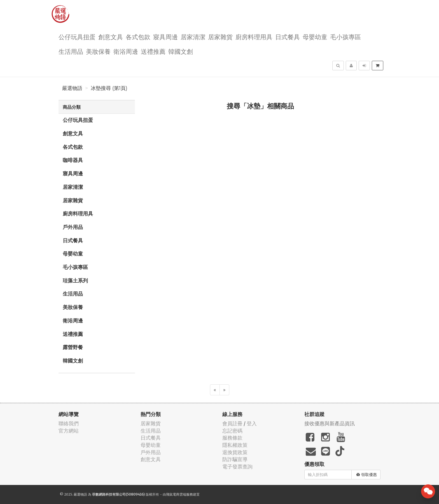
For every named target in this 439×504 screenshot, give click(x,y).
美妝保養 (98, 51)
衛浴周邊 (126, 51)
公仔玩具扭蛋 (77, 37)
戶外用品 (73, 227)
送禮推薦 (153, 51)
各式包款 (138, 37)
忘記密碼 (232, 431)
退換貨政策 (235, 452)
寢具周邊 (165, 37)
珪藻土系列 (75, 280)
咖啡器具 (73, 160)
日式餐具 (288, 37)
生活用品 (71, 51)
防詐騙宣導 (235, 459)
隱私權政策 (235, 445)
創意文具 (111, 37)
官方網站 (69, 431)
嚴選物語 (72, 88)
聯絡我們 (69, 423)
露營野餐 (73, 347)
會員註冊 (232, 423)
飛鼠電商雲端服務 (179, 494)
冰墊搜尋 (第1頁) (109, 88)
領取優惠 (367, 475)
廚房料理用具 (254, 37)
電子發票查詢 (237, 467)
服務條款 (232, 438)
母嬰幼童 (315, 37)
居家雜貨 (220, 37)
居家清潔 (193, 37)
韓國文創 (181, 51)
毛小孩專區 (345, 37)
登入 (252, 423)
